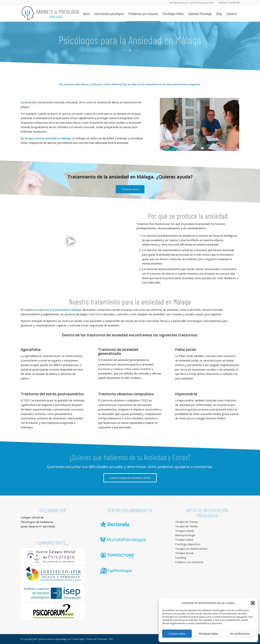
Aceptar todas (177, 634)
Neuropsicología (185, 535)
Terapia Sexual (184, 553)
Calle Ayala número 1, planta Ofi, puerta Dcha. (192, 3)
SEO (111, 639)
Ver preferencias (240, 634)
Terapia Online (184, 540)
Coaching (181, 557)
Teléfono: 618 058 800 (229, 3)
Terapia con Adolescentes (191, 549)
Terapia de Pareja (186, 522)
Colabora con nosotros (189, 562)
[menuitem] (192, 3)
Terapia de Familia (186, 526)
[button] (253, 603)
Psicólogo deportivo (188, 544)
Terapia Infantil (184, 531)
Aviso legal (79, 639)
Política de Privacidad (97, 639)
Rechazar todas (208, 634)
